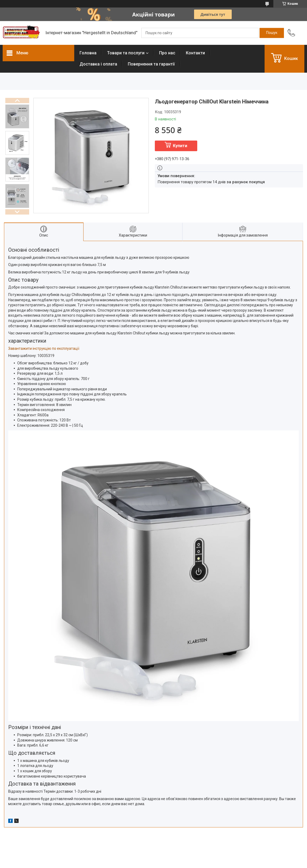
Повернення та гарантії (151, 64)
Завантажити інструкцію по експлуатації (44, 348)
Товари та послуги (126, 53)
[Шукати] (272, 33)
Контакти (195, 53)
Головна (88, 53)
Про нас (167, 53)
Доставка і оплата (98, 64)
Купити (180, 146)
